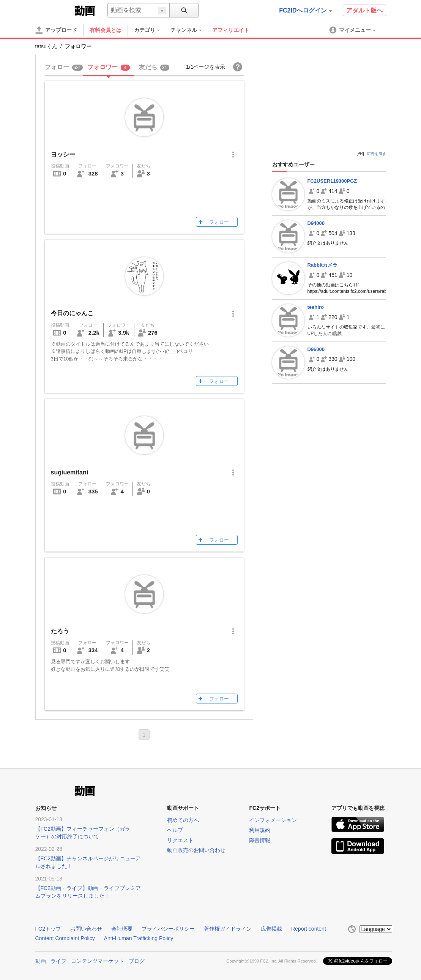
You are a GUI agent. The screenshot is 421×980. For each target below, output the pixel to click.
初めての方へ (183, 820)
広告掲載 (271, 929)
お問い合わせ (86, 929)
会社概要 (122, 929)
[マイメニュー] (353, 30)
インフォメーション (273, 820)
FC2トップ (48, 929)
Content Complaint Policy (65, 938)
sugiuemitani (70, 472)
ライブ (58, 961)
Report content (309, 929)
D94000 (316, 223)
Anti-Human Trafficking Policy (139, 938)
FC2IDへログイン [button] (305, 10)
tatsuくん (46, 46)
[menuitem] (151, 30)
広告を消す (377, 154)
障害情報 (260, 840)
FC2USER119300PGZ (332, 181)
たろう (60, 631)
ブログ (137, 961)
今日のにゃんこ (72, 313)
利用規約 (260, 830)
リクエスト (180, 840)
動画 (41, 961)
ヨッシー (63, 154)
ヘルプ (175, 830)
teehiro (316, 307)
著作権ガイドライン (228, 929)
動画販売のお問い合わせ (196, 850)
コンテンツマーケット (98, 961)
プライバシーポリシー (168, 929)
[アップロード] (56, 30)
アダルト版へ (364, 10)
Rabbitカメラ (322, 265)
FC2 (54, 10)
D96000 (316, 349)
